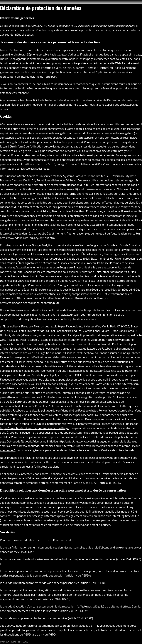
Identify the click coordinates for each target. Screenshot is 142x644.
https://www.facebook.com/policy (113, 410)
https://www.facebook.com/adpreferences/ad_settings (35, 428)
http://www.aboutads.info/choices (34, 446)
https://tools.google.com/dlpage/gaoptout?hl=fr (30, 303)
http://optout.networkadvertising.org (81, 441)
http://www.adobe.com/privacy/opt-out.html (28, 238)
